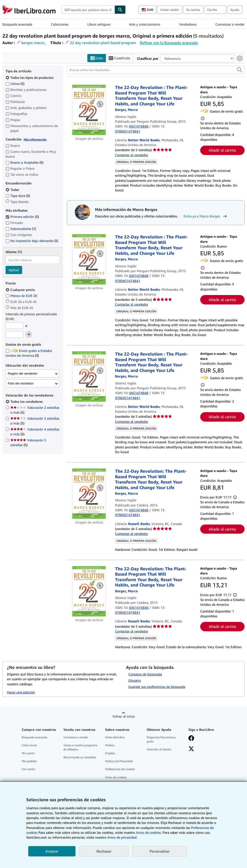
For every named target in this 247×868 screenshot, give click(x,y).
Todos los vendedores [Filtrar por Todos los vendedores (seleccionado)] (27, 401)
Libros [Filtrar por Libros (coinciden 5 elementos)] (15, 83)
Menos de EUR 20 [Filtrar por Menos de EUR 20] (22, 296)
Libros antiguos (99, 24)
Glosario (135, 680)
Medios (110, 745)
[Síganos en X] (191, 749)
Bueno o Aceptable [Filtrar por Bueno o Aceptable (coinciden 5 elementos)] (24, 162)
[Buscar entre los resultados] (156, 70)
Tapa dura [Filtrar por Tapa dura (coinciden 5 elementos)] (18, 196)
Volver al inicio (124, 716)
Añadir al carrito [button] (222, 150)
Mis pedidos (29, 761)
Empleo (110, 753)
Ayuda (235, 10)
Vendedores (188, 24)
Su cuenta (193, 10)
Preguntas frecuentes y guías (161, 739)
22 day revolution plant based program (103, 43)
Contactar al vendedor (132, 155)
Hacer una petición (21, 692)
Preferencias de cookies (120, 769)
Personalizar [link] (160, 851)
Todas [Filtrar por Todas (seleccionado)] (13, 190)
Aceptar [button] (52, 851)
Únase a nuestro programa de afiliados (80, 747)
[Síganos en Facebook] (191, 739)
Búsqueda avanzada (17, 24)
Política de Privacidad (119, 761)
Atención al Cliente (159, 749)
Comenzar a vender (230, 24)
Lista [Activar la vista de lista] (97, 58)
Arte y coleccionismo (145, 24)
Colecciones (60, 24)
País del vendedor (21, 383)
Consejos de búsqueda (145, 674)
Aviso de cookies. (149, 832)
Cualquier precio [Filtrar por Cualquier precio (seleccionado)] (21, 290)
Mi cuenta (28, 753)
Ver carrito (28, 769)
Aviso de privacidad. (122, 837)
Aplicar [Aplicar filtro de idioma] (14, 270)
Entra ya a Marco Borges (206, 216)
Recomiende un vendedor (80, 757)
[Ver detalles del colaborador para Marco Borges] (126, 110)
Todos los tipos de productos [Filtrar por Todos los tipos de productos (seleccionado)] (30, 77)
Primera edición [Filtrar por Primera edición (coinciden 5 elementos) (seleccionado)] (22, 217)
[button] (240, 70)
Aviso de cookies (116, 777)
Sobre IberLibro (115, 737)
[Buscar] (120, 10)
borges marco (33, 43)
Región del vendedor (23, 373)
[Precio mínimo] (14, 326)
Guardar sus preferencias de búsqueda (157, 687)
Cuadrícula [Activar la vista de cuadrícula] (119, 58)
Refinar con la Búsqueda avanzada (169, 43)
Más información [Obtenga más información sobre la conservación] (35, 139)
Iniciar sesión (170, 10)
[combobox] (88, 10)
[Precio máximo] (14, 335)
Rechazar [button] (104, 851)
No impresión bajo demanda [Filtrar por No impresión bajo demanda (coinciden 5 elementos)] (32, 241)
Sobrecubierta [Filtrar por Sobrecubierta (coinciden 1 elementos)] (21, 229)
